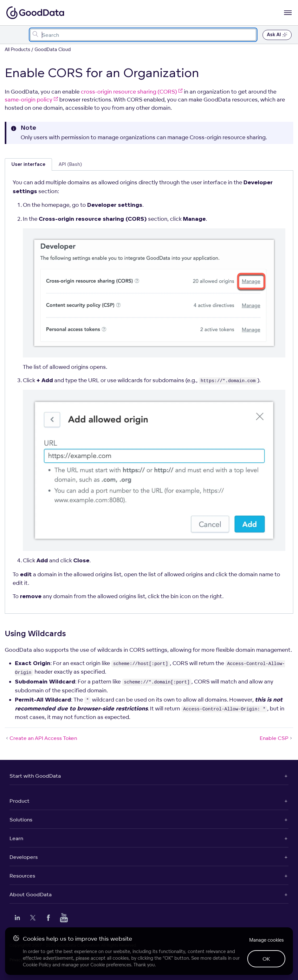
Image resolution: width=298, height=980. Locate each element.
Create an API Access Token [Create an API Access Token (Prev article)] (41, 738)
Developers (24, 857)
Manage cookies (266, 940)
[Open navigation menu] (288, 13)
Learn (16, 838)
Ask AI (277, 35)
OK (266, 959)
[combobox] (143, 35)
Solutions (21, 820)
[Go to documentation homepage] (35, 13)
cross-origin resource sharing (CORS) (132, 91)
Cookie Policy (37, 965)
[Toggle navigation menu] (12, 35)
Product (19, 801)
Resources (22, 876)
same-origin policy (31, 99)
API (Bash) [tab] (70, 164)
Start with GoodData (35, 776)
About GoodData (31, 894)
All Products (17, 49)
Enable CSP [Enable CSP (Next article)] (276, 738)
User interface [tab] (28, 164)
